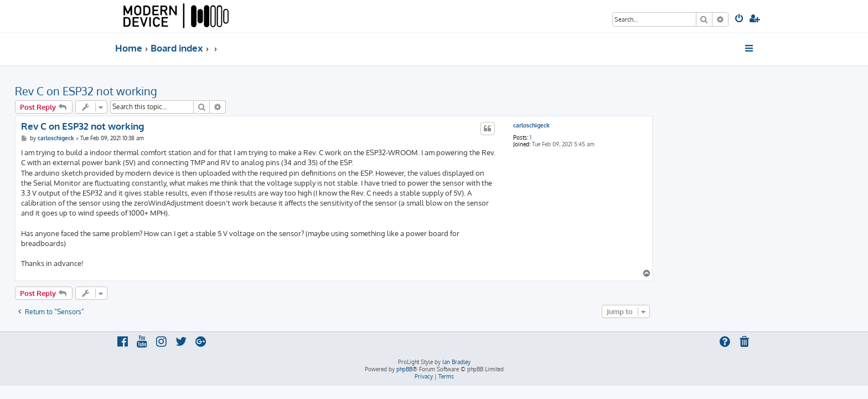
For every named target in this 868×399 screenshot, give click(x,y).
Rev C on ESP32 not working (186, 91)
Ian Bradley (456, 362)
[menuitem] (740, 19)
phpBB (404, 369)
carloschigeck (632, 125)
